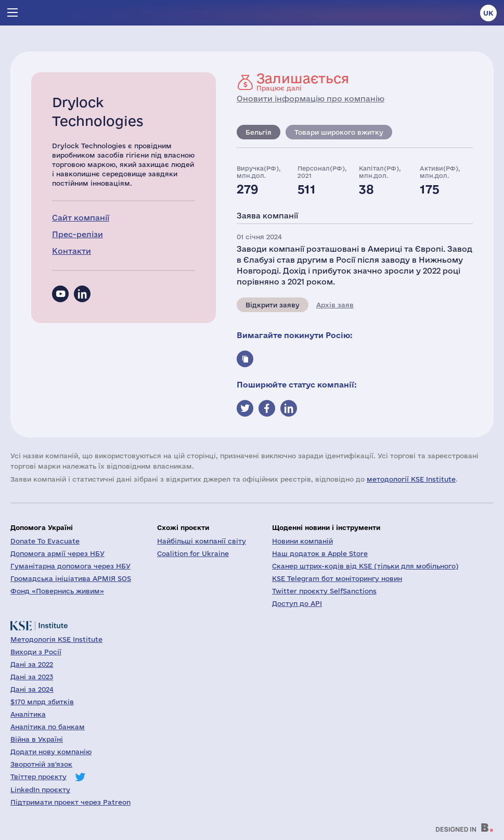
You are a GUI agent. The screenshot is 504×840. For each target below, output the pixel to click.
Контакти (72, 251)
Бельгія (259, 132)
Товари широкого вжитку (339, 132)
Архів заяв (335, 305)
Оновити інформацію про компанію (311, 99)
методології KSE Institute (411, 479)
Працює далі (303, 82)
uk (488, 13)
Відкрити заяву (273, 305)
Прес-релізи (77, 234)
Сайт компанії (81, 218)
